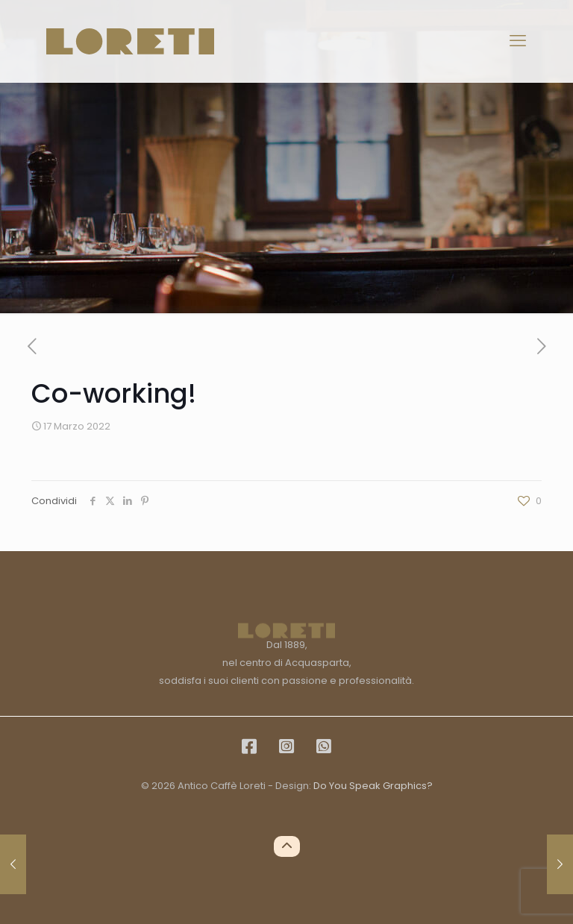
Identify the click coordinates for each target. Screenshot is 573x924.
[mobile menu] (518, 41)
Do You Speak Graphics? (373, 786)
